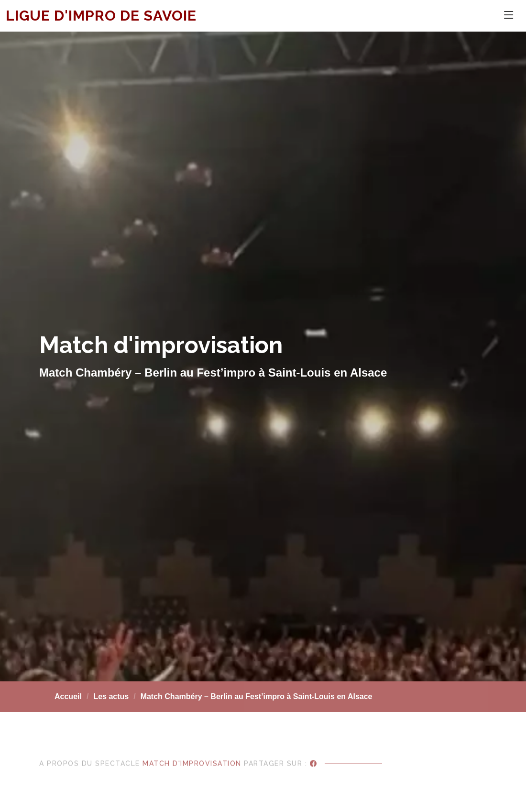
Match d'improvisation (192, 772)
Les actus (111, 696)
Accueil (68, 696)
